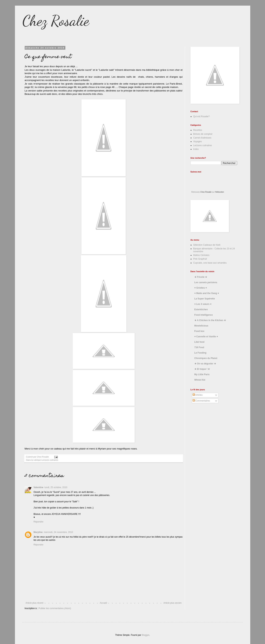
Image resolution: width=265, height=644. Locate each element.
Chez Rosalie (56, 21)
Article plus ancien (172, 603)
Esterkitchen (201, 309)
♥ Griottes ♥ (201, 288)
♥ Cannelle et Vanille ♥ (206, 337)
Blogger (146, 635)
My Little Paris (202, 374)
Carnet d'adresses (202, 138)
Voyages (198, 141)
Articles (198, 395)
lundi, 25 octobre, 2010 (56, 487)
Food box (199, 331)
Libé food (199, 342)
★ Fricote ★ (201, 277)
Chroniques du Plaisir (206, 358)
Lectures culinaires (50, 460)
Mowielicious (201, 326)
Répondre (39, 522)
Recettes (198, 130)
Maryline (38, 532)
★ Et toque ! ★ (202, 369)
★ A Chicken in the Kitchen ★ (210, 320)
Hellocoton (220, 192)
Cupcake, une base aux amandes (210, 263)
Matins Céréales (201, 255)
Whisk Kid (200, 380)
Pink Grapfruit (200, 259)
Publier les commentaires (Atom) (55, 608)
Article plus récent (34, 603)
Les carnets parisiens (206, 282)
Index (196, 149)
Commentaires (201, 401)
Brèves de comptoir (203, 134)
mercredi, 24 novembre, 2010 (58, 532)
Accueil (103, 603)
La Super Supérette (205, 299)
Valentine (39, 487)
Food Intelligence (204, 315)
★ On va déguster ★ (205, 364)
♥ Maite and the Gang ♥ (207, 293)
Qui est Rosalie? (202, 116)
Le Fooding (200, 353)
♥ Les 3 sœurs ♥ (203, 304)
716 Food (199, 347)
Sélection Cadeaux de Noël (207, 245)
